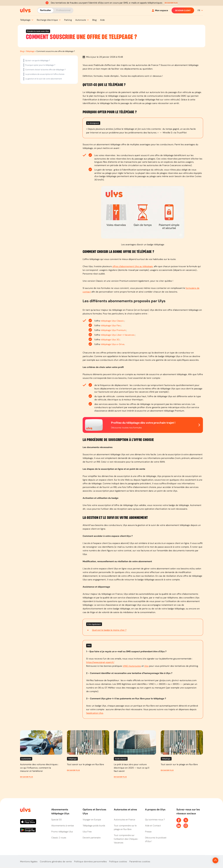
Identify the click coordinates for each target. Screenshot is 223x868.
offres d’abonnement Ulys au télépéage (133, 266)
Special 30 (56, 820)
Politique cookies (118, 862)
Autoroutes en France (124, 820)
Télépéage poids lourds (94, 826)
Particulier (45, 10)
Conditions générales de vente (56, 862)
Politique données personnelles (90, 862)
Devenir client (183, 10)
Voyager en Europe (92, 820)
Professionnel (63, 10)
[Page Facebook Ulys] (179, 820)
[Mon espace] (160, 10)
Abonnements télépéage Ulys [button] (60, 811)
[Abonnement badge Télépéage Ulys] (25, 10)
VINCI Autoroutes (132, 666)
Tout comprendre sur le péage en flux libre (125, 827)
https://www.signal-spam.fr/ (100, 662)
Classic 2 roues (59, 838)
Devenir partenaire (92, 838)
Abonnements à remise (63, 826)
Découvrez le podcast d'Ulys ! (156, 839)
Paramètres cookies (140, 862)
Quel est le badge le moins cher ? (109, 630)
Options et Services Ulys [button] (94, 811)
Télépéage (30, 51)
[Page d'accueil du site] (25, 810)
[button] (171, 3)
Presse (148, 832)
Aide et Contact (153, 826)
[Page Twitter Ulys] (186, 820)
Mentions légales (29, 862)
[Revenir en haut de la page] (205, 860)
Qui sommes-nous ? (155, 820)
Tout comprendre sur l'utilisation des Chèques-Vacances (126, 839)
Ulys (146, 666)
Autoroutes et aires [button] (125, 809)
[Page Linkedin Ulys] (179, 826)
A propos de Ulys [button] (155, 809)
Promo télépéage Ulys (62, 832)
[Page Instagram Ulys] (186, 826)
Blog (22, 51)
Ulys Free (87, 832)
